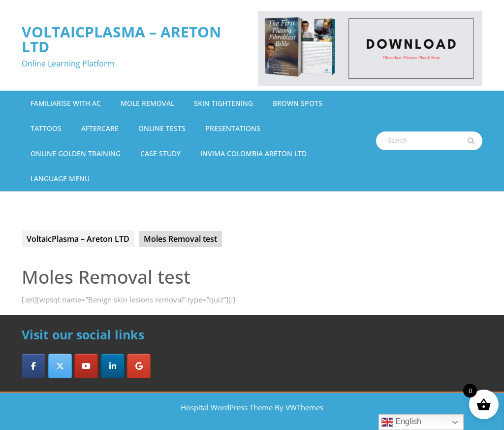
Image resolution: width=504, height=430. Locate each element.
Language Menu (60, 179)
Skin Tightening (223, 103)
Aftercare (100, 128)
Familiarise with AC (66, 103)
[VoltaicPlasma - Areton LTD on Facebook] (33, 366)
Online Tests (162, 128)
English (401, 422)
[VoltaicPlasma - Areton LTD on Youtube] (86, 366)
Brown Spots (298, 103)
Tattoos (46, 128)
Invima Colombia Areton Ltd (253, 153)
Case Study (160, 153)
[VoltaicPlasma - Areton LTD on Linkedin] (113, 366)
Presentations (233, 128)
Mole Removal (147, 103)
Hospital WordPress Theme (227, 407)
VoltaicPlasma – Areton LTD (121, 39)
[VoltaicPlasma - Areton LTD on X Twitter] (60, 366)
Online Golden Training (76, 153)
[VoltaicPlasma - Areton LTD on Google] (139, 366)
